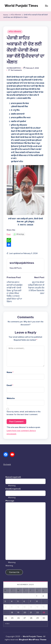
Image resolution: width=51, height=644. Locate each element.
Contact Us (14, 572)
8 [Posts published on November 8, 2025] (37, 601)
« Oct (7, 624)
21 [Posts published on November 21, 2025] (31, 612)
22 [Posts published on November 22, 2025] (38, 612)
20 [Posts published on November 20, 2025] (25, 612)
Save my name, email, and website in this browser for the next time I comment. (24, 413)
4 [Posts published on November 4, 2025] (12, 601)
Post (9, 234)
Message (10, 501)
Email (10, 385)
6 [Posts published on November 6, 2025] (24, 601)
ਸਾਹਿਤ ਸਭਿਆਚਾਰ (15, 32)
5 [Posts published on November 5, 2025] (18, 601)
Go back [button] (7, 464)
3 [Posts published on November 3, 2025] (5, 601)
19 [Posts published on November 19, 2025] (18, 612)
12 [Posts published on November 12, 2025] (18, 607)
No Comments (15, 70)
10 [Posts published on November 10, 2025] (6, 607)
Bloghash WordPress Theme (33, 640)
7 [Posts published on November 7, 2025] (31, 601)
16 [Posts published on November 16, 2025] (44, 607)
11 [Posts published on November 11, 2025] (12, 607)
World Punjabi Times (21, 6)
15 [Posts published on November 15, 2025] (37, 607)
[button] (16, 268)
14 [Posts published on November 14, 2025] (31, 607)
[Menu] (46, 6)
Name (10, 372)
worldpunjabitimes (22, 263)
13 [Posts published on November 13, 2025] (24, 607)
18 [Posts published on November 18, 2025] (12, 612)
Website (11, 398)
